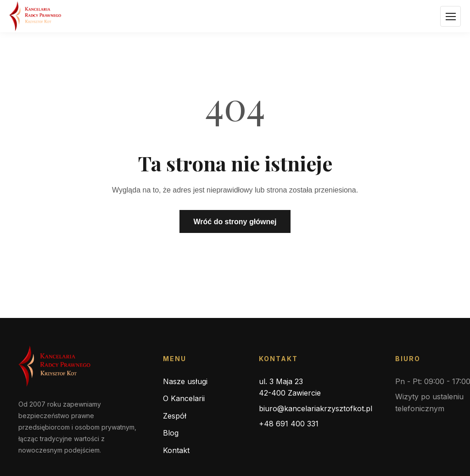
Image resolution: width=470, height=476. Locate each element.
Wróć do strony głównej (235, 222)
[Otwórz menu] (450, 16)
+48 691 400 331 (289, 424)
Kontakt (176, 450)
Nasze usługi (185, 381)
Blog (171, 433)
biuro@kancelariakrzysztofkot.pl (316, 408)
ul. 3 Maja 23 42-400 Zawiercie (290, 387)
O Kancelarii (184, 398)
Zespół (175, 416)
